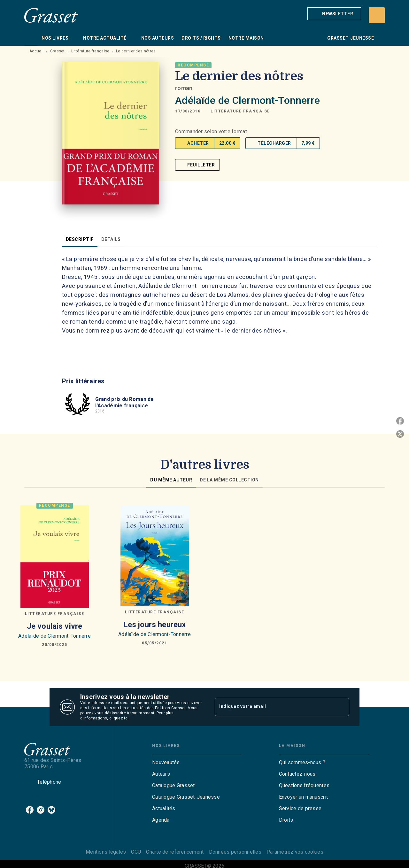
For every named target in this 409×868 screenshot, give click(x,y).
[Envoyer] (342, 707)
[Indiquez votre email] (274, 707)
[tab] (31, 38)
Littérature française (90, 51)
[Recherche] (377, 15)
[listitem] (30, 810)
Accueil (36, 51)
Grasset (58, 51)
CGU (136, 852)
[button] (334, 14)
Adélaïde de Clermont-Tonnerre (247, 100)
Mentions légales (106, 852)
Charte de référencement (175, 852)
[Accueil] (51, 15)
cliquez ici (119, 718)
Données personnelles (235, 852)
